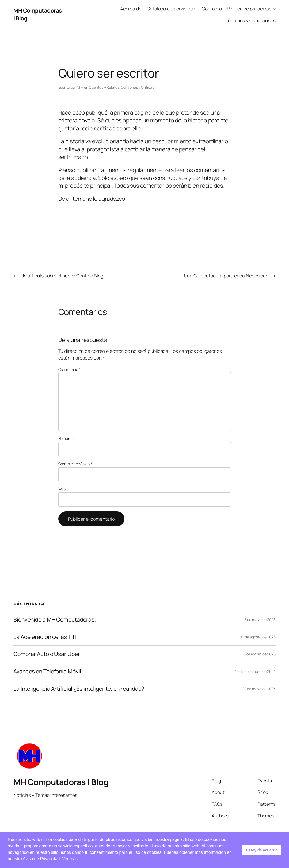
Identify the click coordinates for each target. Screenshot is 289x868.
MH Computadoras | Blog (61, 782)
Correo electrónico (75, 464)
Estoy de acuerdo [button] (262, 850)
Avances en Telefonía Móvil (47, 672)
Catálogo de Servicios (170, 9)
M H (80, 87)
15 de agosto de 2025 (258, 637)
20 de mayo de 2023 (259, 689)
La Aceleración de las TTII (45, 637)
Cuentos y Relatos (104, 87)
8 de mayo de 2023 (260, 620)
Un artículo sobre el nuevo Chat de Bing (62, 276)
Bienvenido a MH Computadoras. (55, 620)
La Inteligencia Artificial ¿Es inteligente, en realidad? (79, 689)
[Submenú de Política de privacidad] (274, 9)
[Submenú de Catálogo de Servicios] (195, 9)
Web (62, 489)
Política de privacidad (249, 9)
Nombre (66, 439)
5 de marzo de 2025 (259, 654)
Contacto (212, 9)
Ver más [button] (70, 859)
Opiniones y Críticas (137, 87)
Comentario (69, 369)
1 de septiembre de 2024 (255, 671)
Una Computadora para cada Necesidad (226, 276)
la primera (121, 113)
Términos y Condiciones (251, 20)
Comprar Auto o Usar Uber (47, 654)
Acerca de (131, 9)
